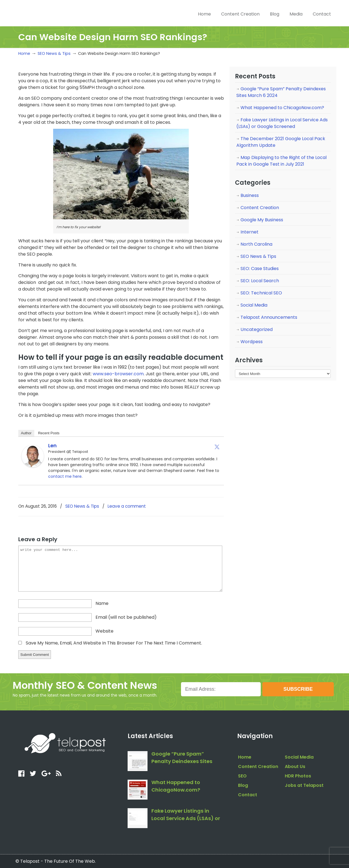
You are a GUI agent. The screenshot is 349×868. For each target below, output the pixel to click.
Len (52, 445)
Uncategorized (257, 329)
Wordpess (252, 342)
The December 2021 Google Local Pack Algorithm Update (281, 142)
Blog (243, 785)
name (102, 603)
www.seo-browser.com (118, 374)
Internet (250, 232)
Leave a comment (127, 506)
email (126, 617)
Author (26, 433)
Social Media (254, 305)
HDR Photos (298, 776)
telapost (59, 12)
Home (24, 53)
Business (250, 195)
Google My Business (262, 220)
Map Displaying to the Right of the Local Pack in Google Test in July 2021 (281, 161)
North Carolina (256, 244)
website (104, 631)
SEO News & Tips (54, 53)
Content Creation (260, 208)
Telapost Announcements (269, 317)
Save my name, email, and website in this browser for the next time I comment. (114, 643)
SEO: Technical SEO (261, 293)
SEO (242, 776)
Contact (248, 795)
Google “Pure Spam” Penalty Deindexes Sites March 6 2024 (281, 92)
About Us (295, 766)
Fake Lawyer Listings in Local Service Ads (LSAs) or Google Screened (282, 123)
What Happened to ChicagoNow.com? (282, 108)
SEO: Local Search (260, 281)
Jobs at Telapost (304, 785)
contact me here (65, 476)
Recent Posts (49, 433)
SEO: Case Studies (260, 269)
